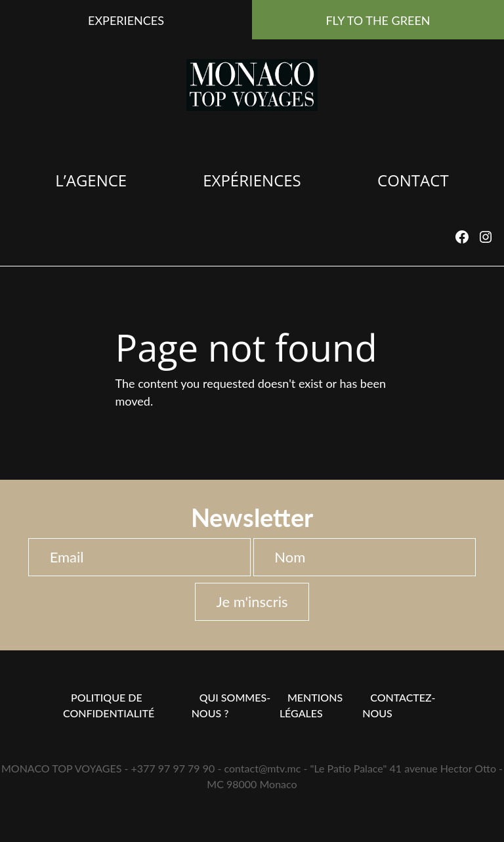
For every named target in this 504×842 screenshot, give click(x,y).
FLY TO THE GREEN (378, 20)
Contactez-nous (399, 705)
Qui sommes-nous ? (231, 705)
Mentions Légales (311, 705)
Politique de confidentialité (109, 705)
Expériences (252, 180)
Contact (413, 180)
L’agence (91, 180)
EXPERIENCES (126, 20)
